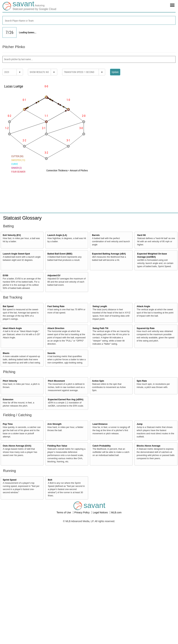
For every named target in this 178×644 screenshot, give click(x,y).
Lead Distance (100, 424)
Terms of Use (64, 512)
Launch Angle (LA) (57, 235)
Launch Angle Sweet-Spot (16, 254)
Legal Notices (101, 512)
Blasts (6, 353)
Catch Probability (102, 446)
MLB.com (116, 512)
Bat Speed (8, 306)
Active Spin (98, 381)
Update (115, 72)
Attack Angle (143, 306)
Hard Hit (141, 235)
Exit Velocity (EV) (12, 235)
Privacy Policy (82, 512)
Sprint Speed (10, 480)
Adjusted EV (54, 276)
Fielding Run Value (57, 446)
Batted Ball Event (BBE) (60, 254)
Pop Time (8, 424)
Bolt (50, 480)
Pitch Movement (56, 381)
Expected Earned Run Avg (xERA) (66, 400)
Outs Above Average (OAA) (17, 446)
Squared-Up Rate (146, 328)
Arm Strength (54, 424)
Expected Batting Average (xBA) (109, 254)
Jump (140, 424)
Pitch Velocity (10, 381)
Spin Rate (142, 381)
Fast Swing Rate (56, 306)
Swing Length (100, 306)
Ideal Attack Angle (12, 328)
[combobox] (89, 20)
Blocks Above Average (148, 446)
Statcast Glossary (22, 218)
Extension (8, 400)
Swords (51, 353)
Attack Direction (56, 328)
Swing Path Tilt (100, 328)
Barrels (96, 235)
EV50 (6, 276)
